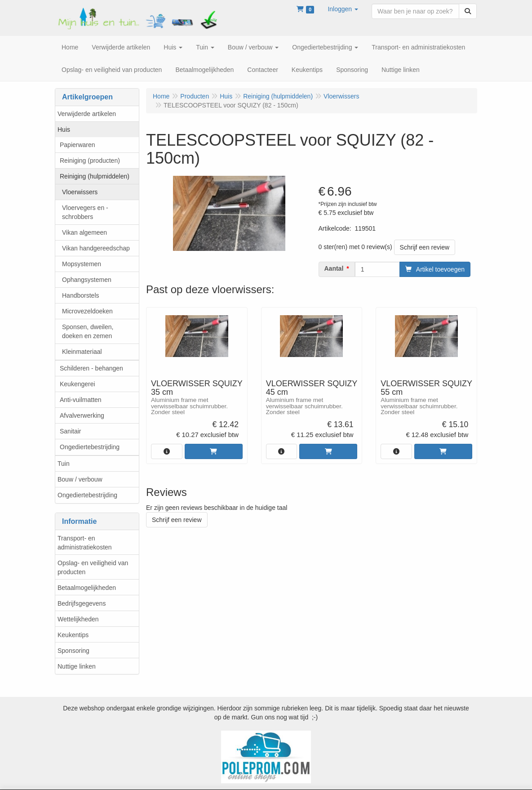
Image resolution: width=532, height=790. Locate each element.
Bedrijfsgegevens (82, 603)
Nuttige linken (77, 666)
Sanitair (70, 431)
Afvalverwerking (82, 415)
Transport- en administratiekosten (85, 543)
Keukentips (73, 635)
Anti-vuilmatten (81, 400)
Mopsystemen (82, 264)
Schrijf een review (425, 247)
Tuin (64, 464)
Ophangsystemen (87, 280)
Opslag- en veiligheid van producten (93, 567)
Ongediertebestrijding (90, 447)
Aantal (334, 268)
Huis (64, 129)
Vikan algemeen (84, 232)
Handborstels (81, 295)
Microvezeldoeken (87, 311)
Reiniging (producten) (90, 161)
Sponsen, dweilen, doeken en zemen (88, 331)
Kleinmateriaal (82, 352)
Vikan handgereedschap (96, 248)
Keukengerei (78, 384)
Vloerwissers (80, 192)
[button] (343, 9)
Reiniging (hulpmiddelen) (95, 176)
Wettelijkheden (78, 619)
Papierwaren (78, 145)
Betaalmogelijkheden (87, 588)
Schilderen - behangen (91, 368)
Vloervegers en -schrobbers (85, 212)
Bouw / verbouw (80, 479)
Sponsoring (73, 651)
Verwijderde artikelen (87, 114)
